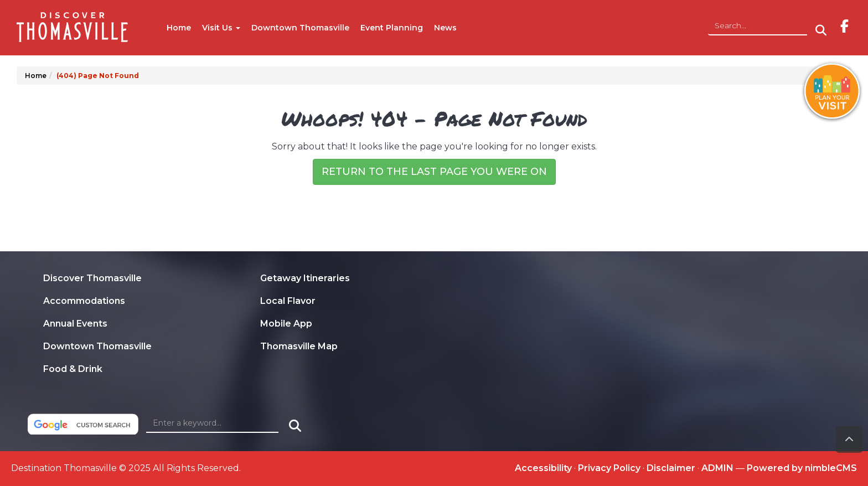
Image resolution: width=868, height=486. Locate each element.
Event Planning (392, 28)
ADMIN (717, 468)
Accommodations (84, 301)
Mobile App (286, 324)
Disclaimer (671, 468)
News (445, 28)
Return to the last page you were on (434, 172)
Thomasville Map (299, 346)
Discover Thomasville (92, 278)
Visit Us (221, 28)
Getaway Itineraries (305, 278)
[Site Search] (758, 26)
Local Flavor (288, 301)
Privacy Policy (609, 468)
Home (179, 28)
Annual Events (75, 324)
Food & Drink (73, 369)
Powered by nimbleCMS (802, 468)
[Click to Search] (821, 31)
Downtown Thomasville (300, 28)
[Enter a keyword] (212, 423)
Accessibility (543, 468)
